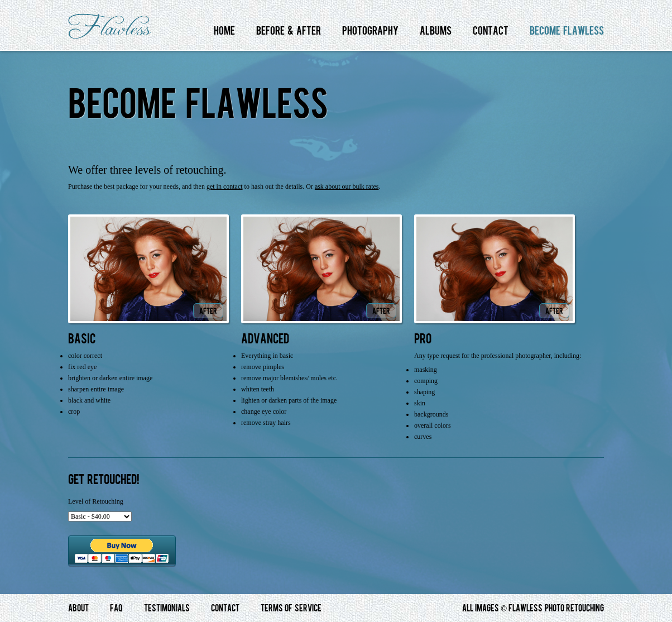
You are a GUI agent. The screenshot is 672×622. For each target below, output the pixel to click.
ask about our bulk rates (347, 186)
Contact (491, 31)
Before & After (289, 31)
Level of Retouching (96, 501)
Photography (370, 31)
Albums (436, 31)
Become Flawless (567, 31)
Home (224, 31)
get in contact (225, 186)
